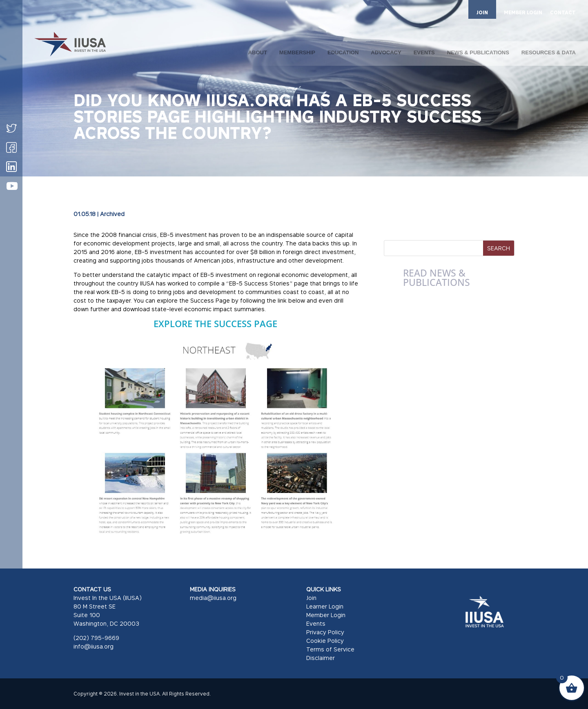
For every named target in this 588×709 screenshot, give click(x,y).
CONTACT (563, 13)
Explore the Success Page (217, 323)
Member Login (326, 615)
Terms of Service (330, 649)
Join (311, 598)
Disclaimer (321, 658)
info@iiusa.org (94, 646)
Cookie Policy (325, 641)
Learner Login (325, 606)
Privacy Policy (325, 632)
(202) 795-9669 (96, 638)
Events (316, 623)
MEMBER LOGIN (523, 13)
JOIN (482, 12)
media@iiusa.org (213, 598)
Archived (112, 214)
